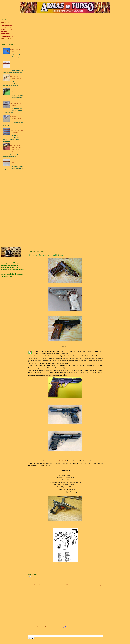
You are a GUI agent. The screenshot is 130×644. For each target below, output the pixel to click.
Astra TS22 (62, 461)
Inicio (67, 585)
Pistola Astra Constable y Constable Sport (45, 255)
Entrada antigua (98, 585)
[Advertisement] (12, 208)
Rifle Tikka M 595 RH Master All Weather (16, 65)
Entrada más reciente (34, 585)
